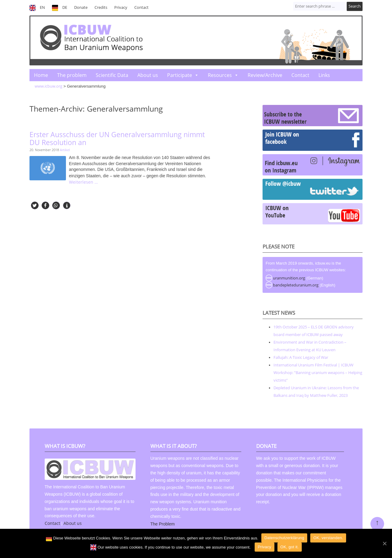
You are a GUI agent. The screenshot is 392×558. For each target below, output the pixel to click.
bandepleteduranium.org (296, 285)
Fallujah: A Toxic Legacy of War (301, 357)
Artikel (65, 150)
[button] (35, 205)
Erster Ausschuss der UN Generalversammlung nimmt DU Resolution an (117, 139)
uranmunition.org (289, 278)
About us (148, 75)
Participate (180, 75)
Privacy (121, 7)
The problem (72, 75)
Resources (220, 75)
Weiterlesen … (83, 182)
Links (324, 75)
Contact (141, 7)
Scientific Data (112, 75)
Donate (81, 7)
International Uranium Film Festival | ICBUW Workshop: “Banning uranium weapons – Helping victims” (318, 373)
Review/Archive (265, 75)
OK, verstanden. (328, 538)
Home (41, 75)
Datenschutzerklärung (284, 538)
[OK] (384, 543)
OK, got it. (290, 547)
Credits (101, 7)
